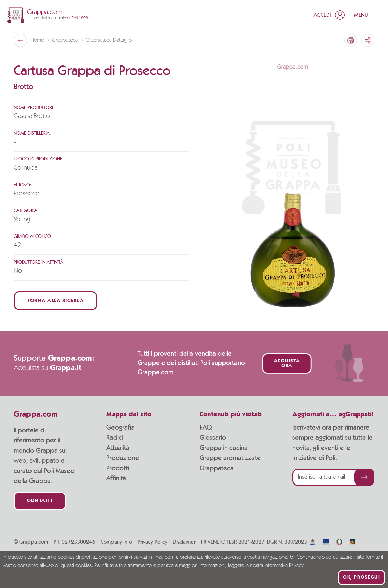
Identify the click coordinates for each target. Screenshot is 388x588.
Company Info (116, 542)
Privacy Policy (152, 542)
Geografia (120, 428)
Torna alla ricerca (55, 301)
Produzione (123, 458)
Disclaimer (184, 542)
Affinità (116, 478)
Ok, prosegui (361, 577)
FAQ (206, 428)
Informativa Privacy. (284, 566)
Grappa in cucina (224, 448)
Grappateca (65, 40)
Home (38, 40)
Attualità (118, 448)
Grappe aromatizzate (230, 458)
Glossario (213, 438)
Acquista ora (287, 363)
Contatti (40, 501)
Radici (115, 438)
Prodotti (118, 468)
